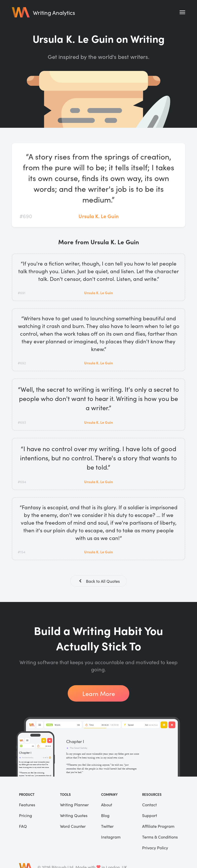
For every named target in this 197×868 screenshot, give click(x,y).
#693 (22, 422)
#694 (22, 482)
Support (150, 816)
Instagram (111, 837)
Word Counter (73, 827)
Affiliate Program (158, 827)
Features (27, 805)
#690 (26, 216)
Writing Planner (74, 805)
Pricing (26, 816)
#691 (22, 293)
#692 (22, 363)
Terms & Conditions (160, 837)
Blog (105, 816)
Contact (149, 805)
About (107, 805)
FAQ (23, 827)
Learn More (99, 694)
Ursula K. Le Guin (99, 216)
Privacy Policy (155, 848)
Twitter (107, 827)
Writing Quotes (74, 816)
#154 (22, 552)
